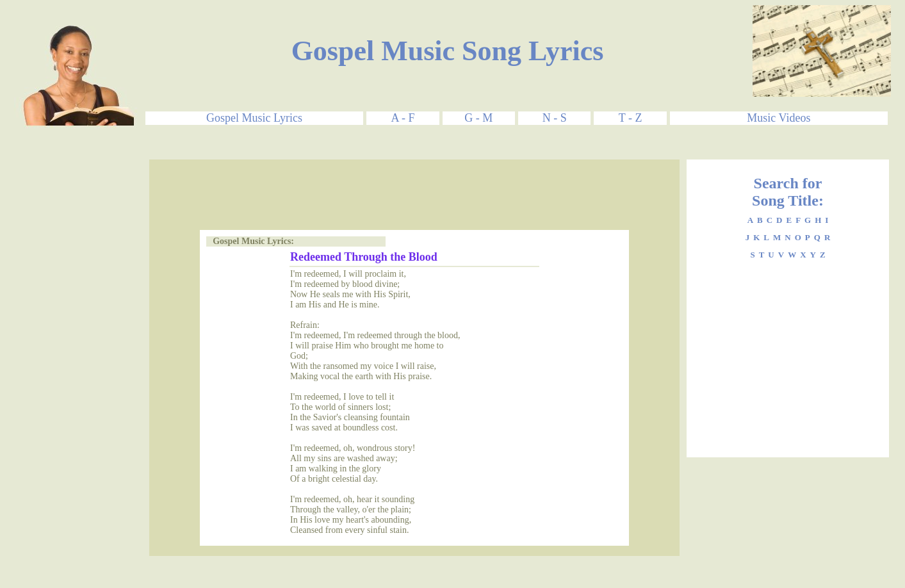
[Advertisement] (82, 352)
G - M (478, 118)
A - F (403, 118)
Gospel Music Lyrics (254, 118)
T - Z (631, 118)
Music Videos (779, 118)
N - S (555, 118)
